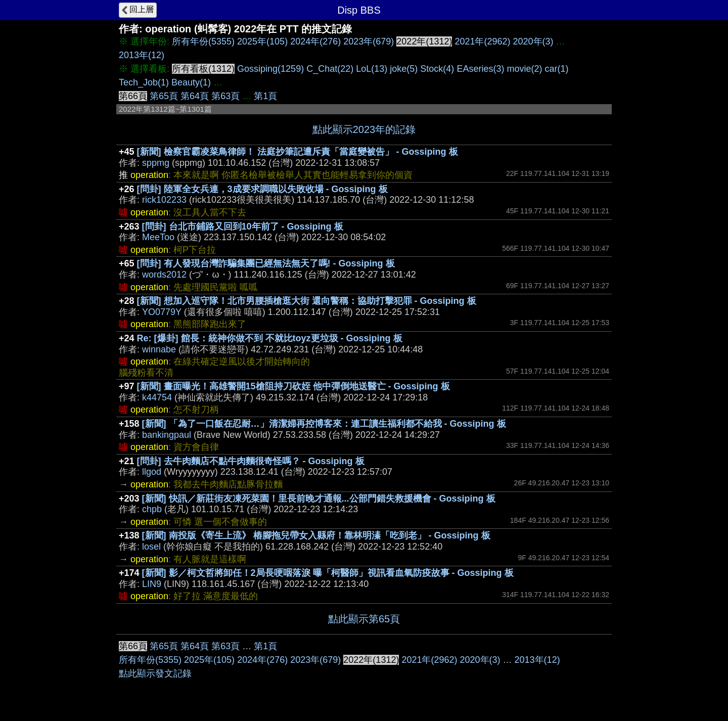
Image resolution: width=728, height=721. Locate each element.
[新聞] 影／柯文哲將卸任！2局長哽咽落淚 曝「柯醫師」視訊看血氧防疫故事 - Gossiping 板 (328, 573)
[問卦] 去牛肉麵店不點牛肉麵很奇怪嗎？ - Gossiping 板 (251, 461)
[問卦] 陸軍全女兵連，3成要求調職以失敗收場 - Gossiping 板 (262, 189)
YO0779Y (162, 312)
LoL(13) (372, 69)
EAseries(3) (480, 69)
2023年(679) (369, 41)
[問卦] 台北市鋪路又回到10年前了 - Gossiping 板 (243, 227)
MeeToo (158, 237)
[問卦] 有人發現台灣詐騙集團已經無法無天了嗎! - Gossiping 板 (266, 263)
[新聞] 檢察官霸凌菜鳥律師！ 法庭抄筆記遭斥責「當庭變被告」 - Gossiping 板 (298, 152)
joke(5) (404, 69)
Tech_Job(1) (144, 82)
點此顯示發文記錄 (155, 673)
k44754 (157, 397)
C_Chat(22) (330, 69)
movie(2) (524, 69)
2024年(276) (315, 41)
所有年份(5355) (203, 41)
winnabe (159, 349)
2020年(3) (533, 41)
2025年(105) (262, 41)
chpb (152, 509)
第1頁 (265, 96)
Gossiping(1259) (270, 69)
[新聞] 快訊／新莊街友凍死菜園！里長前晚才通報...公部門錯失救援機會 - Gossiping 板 (319, 499)
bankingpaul (167, 435)
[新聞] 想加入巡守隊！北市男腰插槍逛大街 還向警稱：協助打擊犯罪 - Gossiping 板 (307, 301)
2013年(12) (142, 55)
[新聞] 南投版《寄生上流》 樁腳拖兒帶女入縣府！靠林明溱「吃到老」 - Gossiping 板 (316, 535)
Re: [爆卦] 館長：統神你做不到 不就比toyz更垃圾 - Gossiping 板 (270, 338)
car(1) (556, 69)
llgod (152, 472)
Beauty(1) (191, 82)
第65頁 (164, 96)
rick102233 (164, 200)
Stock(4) (437, 69)
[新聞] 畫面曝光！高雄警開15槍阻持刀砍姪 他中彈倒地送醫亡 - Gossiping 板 (293, 386)
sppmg (156, 163)
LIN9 (152, 584)
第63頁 (225, 96)
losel (151, 547)
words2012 (164, 275)
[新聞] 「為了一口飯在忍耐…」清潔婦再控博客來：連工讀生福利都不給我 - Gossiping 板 (324, 424)
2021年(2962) (482, 41)
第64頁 (195, 96)
